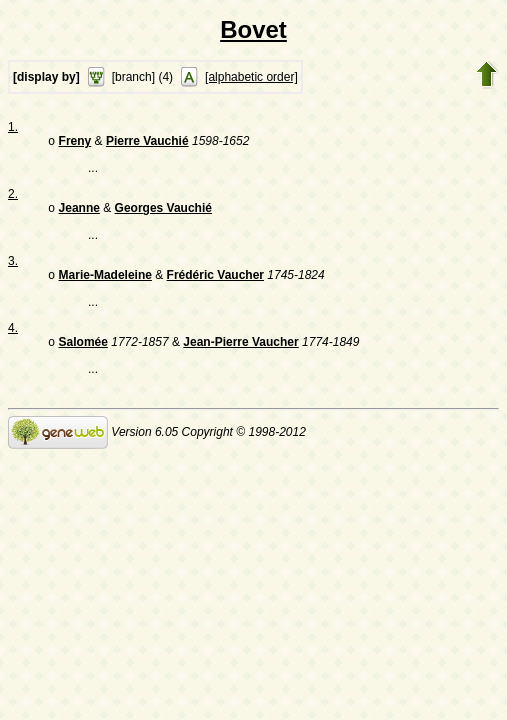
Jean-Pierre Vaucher (240, 350)
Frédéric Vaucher (215, 281)
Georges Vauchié (163, 212)
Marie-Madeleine (105, 281)
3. (13, 265)
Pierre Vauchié (147, 143)
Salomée (83, 350)
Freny (75, 143)
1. (13, 127)
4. (13, 334)
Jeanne (79, 212)
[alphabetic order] (251, 77)
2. (13, 196)
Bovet (253, 29)
